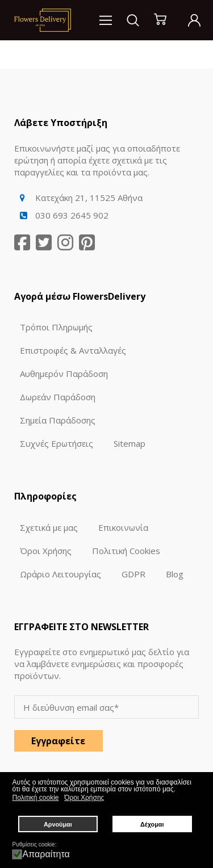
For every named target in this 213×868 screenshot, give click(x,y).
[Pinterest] (87, 243)
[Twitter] (44, 243)
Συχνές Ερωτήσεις (57, 443)
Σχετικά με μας (49, 527)
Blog (175, 574)
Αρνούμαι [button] (58, 824)
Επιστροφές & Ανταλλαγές (73, 350)
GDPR (133, 574)
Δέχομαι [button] (152, 824)
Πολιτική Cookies (126, 551)
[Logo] (43, 19)
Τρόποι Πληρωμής (56, 327)
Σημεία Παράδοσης (58, 420)
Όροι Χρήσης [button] (84, 798)
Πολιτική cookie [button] (36, 798)
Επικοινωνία (123, 527)
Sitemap (130, 443)
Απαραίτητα (46, 854)
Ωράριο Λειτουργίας (60, 574)
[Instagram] (65, 243)
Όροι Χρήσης (46, 551)
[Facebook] (22, 243)
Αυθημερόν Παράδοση (64, 374)
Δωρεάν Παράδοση (58, 397)
